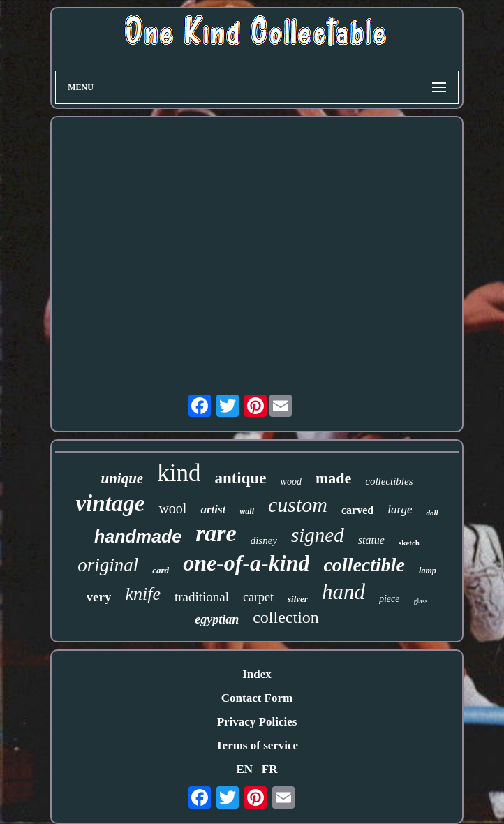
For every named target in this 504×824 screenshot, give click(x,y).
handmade (138, 536)
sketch (409, 543)
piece (390, 599)
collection (286, 617)
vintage (110, 503)
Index (257, 674)
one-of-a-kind (246, 563)
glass (420, 601)
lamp (428, 571)
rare (216, 533)
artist (213, 509)
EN (244, 769)
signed (318, 535)
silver (298, 599)
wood (291, 481)
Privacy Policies (257, 722)
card (161, 570)
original (108, 565)
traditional (202, 597)
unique (122, 478)
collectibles (389, 481)
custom (298, 505)
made (333, 478)
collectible (364, 565)
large (400, 509)
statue (371, 540)
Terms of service (257, 745)
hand (343, 592)
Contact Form (257, 698)
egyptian (217, 619)
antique (240, 478)
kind (179, 473)
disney (264, 540)
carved (357, 510)
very (99, 597)
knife (143, 594)
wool (172, 508)
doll (432, 513)
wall (247, 511)
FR (270, 769)
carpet (258, 597)
